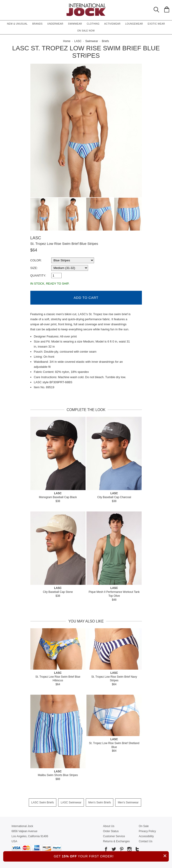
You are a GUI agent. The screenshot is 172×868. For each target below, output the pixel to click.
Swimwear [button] (75, 24)
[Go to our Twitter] (113, 850)
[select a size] (70, 268)
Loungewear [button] (134, 24)
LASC (36, 238)
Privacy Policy (147, 831)
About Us (109, 826)
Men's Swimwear (128, 802)
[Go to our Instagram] (129, 850)
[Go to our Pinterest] (121, 850)
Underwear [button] (55, 24)
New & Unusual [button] (17, 24)
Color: (36, 260)
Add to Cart (86, 298)
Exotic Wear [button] (156, 24)
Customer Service (114, 836)
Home (67, 41)
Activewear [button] (112, 24)
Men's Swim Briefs (100, 802)
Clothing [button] (93, 24)
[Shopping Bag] (167, 9)
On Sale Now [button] (86, 31)
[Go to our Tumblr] (137, 850)
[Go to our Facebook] (106, 850)
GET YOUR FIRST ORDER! (111, 856)
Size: (34, 268)
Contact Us (145, 841)
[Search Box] (156, 10)
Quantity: (38, 276)
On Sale (144, 826)
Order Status (111, 831)
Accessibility (146, 836)
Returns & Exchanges (116, 841)
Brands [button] (38, 24)
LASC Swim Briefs (43, 802)
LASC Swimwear (71, 802)
